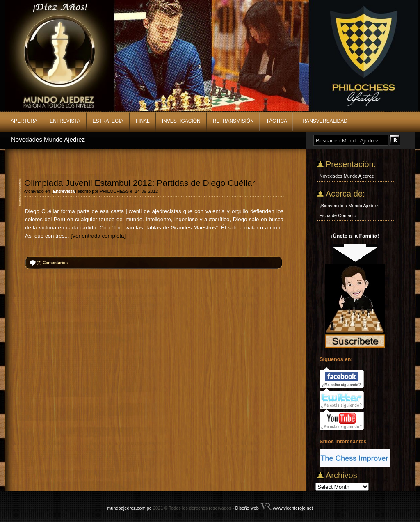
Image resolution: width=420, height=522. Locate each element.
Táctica (277, 121)
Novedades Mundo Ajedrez (48, 139)
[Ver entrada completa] (98, 236)
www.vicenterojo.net (293, 508)
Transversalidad (323, 121)
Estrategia (108, 121)
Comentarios (52, 263)
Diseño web (247, 508)
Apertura (24, 121)
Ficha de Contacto (338, 215)
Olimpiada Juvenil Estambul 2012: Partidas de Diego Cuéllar (140, 183)
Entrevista (65, 121)
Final (143, 121)
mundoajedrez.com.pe (129, 508)
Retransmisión (233, 121)
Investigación (181, 121)
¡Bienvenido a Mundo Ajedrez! (350, 206)
